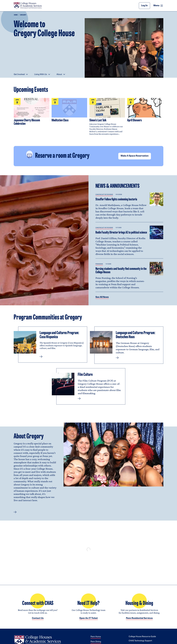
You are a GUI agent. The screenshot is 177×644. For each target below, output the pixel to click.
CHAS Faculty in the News (104, 195)
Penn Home (96, 639)
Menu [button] (158, 6)
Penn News (99, 264)
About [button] (59, 74)
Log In (144, 6)
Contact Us (38, 621)
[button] (15, 512)
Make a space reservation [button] (135, 156)
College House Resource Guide (142, 639)
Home (16, 15)
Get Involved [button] (19, 74)
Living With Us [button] (41, 74)
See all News (102, 297)
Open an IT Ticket (89, 621)
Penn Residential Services (139, 621)
